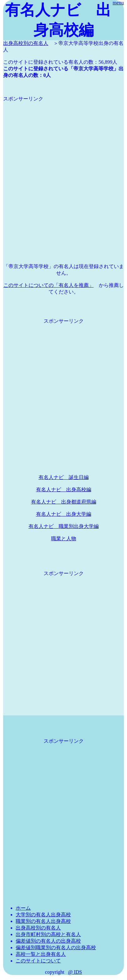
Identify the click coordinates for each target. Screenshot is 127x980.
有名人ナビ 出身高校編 (64, 490)
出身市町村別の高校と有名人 (48, 934)
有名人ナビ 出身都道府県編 (64, 502)
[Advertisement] (64, 166)
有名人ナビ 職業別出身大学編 (64, 526)
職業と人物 (64, 538)
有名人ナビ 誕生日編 (64, 477)
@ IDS (75, 972)
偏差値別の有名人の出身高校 (48, 941)
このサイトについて (38, 961)
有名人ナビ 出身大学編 (64, 514)
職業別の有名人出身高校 (43, 921)
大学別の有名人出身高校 (43, 915)
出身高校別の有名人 (26, 43)
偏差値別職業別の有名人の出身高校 (56, 948)
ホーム (23, 908)
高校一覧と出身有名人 (41, 954)
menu (118, 3)
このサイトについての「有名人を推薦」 (49, 285)
